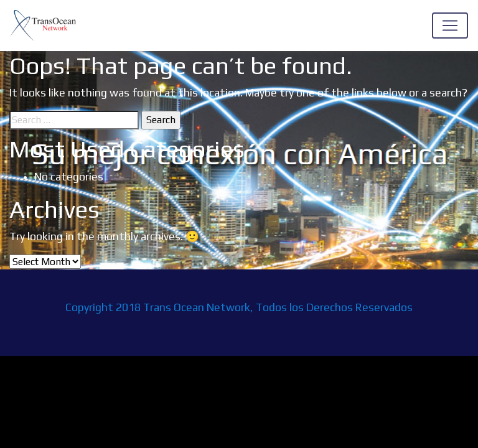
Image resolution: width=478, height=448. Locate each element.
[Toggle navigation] (450, 26)
